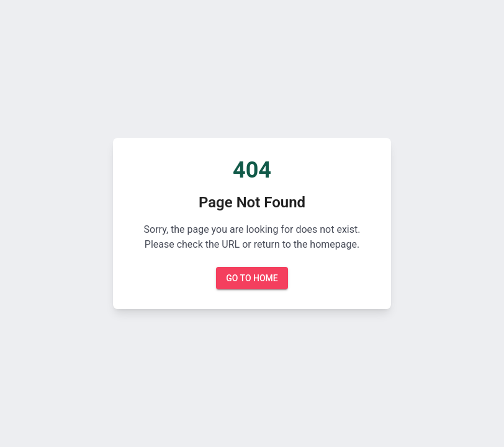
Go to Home (252, 278)
